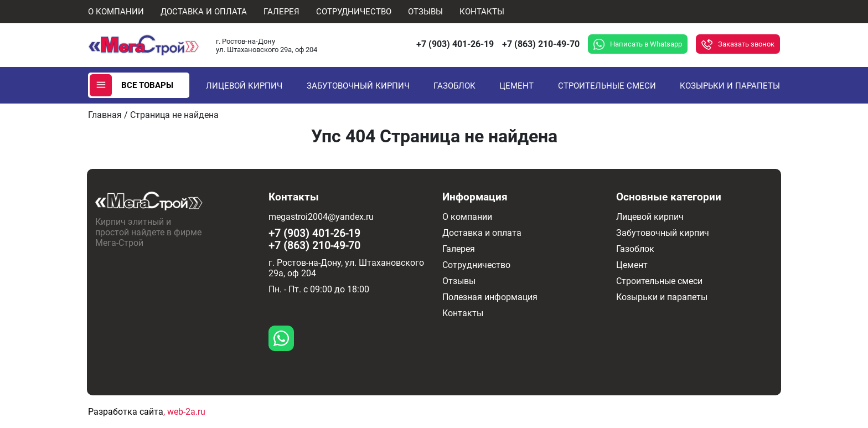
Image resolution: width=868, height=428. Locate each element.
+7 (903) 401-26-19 (455, 44)
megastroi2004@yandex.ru (321, 217)
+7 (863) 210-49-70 (541, 44)
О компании (116, 12)
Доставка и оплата (204, 12)
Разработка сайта (126, 412)
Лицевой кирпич (244, 86)
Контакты (482, 12)
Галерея (281, 12)
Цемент (516, 86)
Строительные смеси (607, 86)
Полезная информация (490, 297)
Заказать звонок (746, 44)
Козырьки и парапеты (730, 86)
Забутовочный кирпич (358, 86)
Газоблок (454, 86)
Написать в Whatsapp (646, 44)
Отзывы (425, 12)
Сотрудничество (354, 12)
